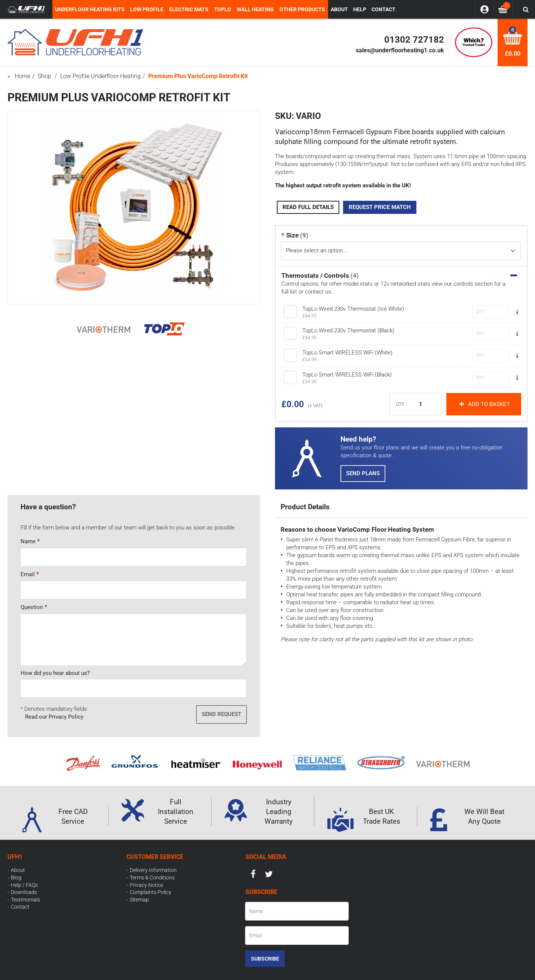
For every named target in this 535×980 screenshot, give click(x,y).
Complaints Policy (151, 892)
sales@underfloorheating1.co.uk (400, 50)
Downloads (24, 892)
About (18, 870)
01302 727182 (414, 40)
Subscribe (265, 959)
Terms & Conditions (152, 878)
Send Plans (363, 473)
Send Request (221, 714)
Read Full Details (308, 207)
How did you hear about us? (55, 673)
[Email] (297, 936)
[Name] (297, 911)
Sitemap (139, 900)
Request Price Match (380, 207)
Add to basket (484, 404)
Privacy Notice (146, 885)
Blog (16, 878)
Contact (20, 907)
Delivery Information (153, 870)
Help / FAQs (24, 885)
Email (28, 574)
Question (32, 607)
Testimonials (25, 900)
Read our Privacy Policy (54, 717)
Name (28, 541)
